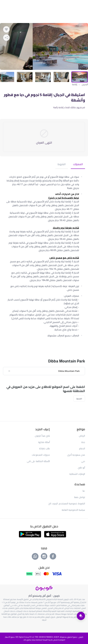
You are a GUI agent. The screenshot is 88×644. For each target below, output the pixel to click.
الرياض (82, 436)
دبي (83, 461)
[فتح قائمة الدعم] (81, 616)
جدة (83, 442)
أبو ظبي (81, 468)
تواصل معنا (80, 497)
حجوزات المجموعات (41, 455)
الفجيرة (79, 399)
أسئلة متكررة (44, 442)
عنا (84, 491)
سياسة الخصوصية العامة (73, 510)
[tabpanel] (44, 46)
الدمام (82, 448)
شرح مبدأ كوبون (42, 436)
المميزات (78, 164)
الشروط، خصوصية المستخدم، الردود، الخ (67, 503)
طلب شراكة (44, 448)
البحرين (85, 84)
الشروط (62, 164)
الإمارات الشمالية (77, 474)
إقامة (75, 84)
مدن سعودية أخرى (76, 455)
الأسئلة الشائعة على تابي (38, 461)
